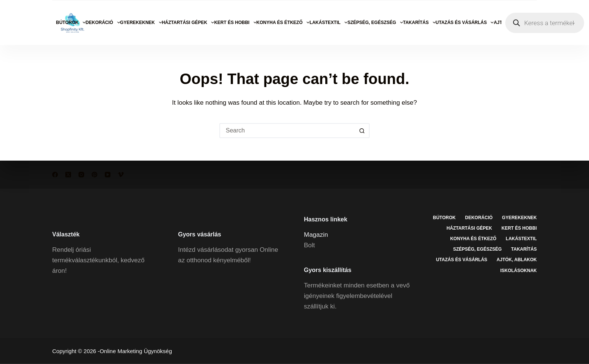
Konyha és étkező (283, 23)
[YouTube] (108, 175)
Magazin (316, 234)
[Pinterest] (94, 175)
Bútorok (71, 23)
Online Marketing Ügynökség (136, 351)
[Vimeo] (121, 175)
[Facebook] (55, 175)
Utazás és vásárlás (465, 23)
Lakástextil (328, 23)
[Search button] (362, 131)
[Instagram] (81, 175)
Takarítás (419, 23)
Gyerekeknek (141, 23)
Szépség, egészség (375, 23)
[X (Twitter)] (68, 175)
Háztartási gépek (188, 23)
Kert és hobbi (235, 23)
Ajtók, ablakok (517, 260)
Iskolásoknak (519, 270)
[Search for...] (287, 131)
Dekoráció (103, 23)
